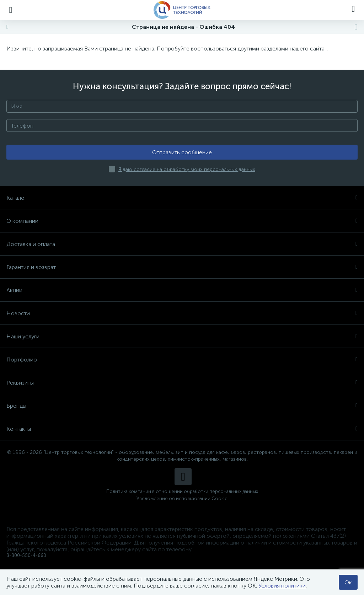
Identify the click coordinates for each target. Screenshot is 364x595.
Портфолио (182, 360)
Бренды (182, 406)
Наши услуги (182, 336)
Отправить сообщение (182, 152)
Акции (182, 290)
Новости (182, 313)
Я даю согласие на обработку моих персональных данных (187, 169)
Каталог (182, 198)
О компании (182, 221)
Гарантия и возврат (182, 267)
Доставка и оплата (182, 244)
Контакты (182, 429)
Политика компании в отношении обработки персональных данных (182, 491)
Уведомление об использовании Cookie (182, 498)
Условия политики (282, 586)
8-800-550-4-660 (26, 555)
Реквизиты (182, 383)
